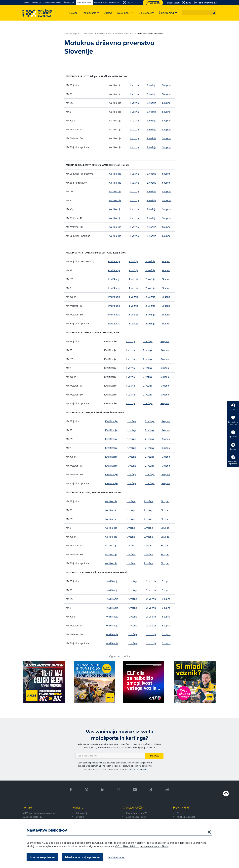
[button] (214, 13)
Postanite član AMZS (137, 813)
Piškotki (180, 813)
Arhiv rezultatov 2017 (126, 34)
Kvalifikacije (115, 174)
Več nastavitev (117, 857)
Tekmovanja (89, 34)
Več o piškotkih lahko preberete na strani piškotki (142, 846)
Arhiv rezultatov (105, 34)
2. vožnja (151, 85)
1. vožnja (134, 85)
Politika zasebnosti (186, 817)
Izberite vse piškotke (42, 857)
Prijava (154, 756)
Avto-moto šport (73, 34)
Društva (80, 817)
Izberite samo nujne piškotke (82, 857)
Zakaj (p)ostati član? (136, 817)
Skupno (166, 85)
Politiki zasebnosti (137, 769)
